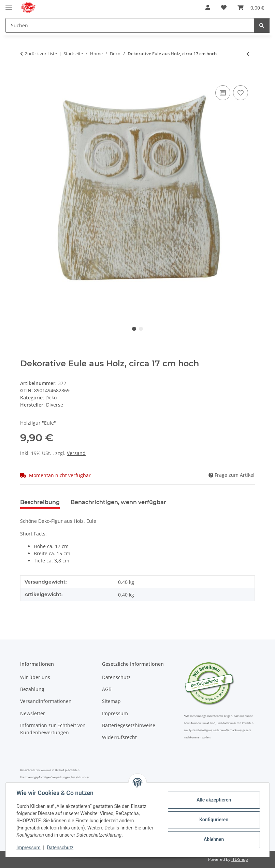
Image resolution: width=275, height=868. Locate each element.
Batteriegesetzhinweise (129, 725)
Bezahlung (32, 689)
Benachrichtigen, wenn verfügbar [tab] (118, 502)
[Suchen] (262, 25)
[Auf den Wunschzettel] (241, 93)
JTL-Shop (240, 859)
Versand (76, 453)
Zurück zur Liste (41, 54)
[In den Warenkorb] (26, 76)
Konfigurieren (213, 820)
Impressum (29, 848)
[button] (208, 8)
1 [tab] (134, 329)
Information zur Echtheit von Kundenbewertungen (53, 729)
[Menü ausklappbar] (9, 4)
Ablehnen (213, 839)
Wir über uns (35, 677)
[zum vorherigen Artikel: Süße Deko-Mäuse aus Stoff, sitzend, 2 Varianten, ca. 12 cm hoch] (248, 54)
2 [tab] (141, 329)
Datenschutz (60, 848)
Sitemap (111, 701)
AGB (107, 689)
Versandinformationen (46, 701)
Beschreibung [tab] (40, 502)
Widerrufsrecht (119, 737)
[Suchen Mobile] (130, 25)
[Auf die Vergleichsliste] (223, 93)
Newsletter (33, 713)
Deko (51, 398)
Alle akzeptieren (213, 800)
